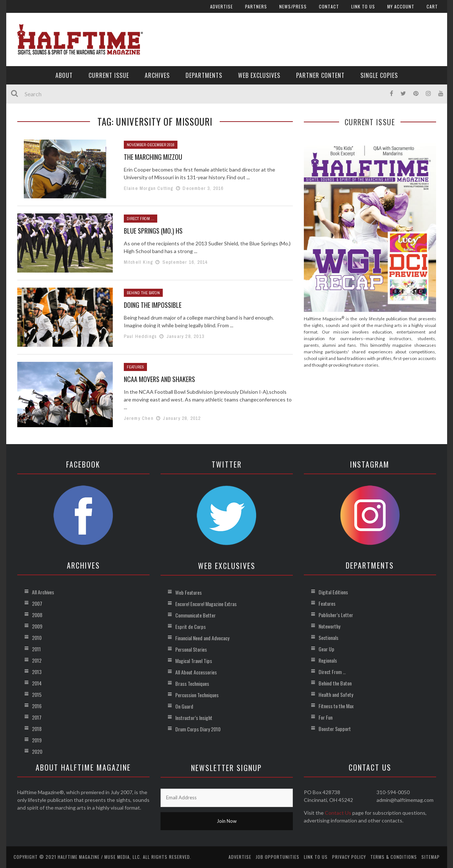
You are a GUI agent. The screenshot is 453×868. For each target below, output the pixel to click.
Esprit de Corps (190, 626)
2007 (37, 603)
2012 (37, 660)
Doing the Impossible (153, 305)
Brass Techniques (192, 683)
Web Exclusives (259, 75)
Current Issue (109, 75)
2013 (37, 672)
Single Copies (379, 75)
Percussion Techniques (197, 695)
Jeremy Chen (139, 418)
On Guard (184, 706)
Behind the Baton (143, 293)
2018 (37, 729)
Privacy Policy (349, 857)
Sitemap (431, 857)
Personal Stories (191, 649)
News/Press (293, 6)
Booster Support (335, 729)
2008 (37, 615)
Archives (157, 75)
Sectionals (328, 638)
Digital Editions (333, 592)
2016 (37, 706)
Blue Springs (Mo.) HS (153, 231)
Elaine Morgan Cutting (149, 188)
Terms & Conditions (394, 857)
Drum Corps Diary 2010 (198, 729)
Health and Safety (336, 694)
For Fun (326, 717)
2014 (37, 683)
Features (135, 367)
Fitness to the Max (336, 706)
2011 (36, 649)
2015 (37, 694)
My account (401, 6)
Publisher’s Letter (336, 615)
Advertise (222, 6)
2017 (37, 717)
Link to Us (363, 6)
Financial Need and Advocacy (202, 638)
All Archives (43, 592)
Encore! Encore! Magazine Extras (206, 604)
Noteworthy (329, 626)
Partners (256, 6)
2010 (37, 638)
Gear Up (326, 649)
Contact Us (338, 813)
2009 (37, 626)
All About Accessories (196, 672)
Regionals (328, 660)
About (64, 75)
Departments (204, 75)
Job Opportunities (278, 857)
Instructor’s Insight (194, 718)
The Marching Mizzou (153, 157)
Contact (329, 6)
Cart (432, 6)
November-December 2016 (151, 145)
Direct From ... (141, 219)
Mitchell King (139, 262)
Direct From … (332, 672)
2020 (37, 751)
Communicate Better (195, 615)
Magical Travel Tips (194, 661)
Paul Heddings (141, 336)
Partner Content (320, 75)
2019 (37, 740)
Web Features (188, 592)
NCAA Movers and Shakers (159, 379)
